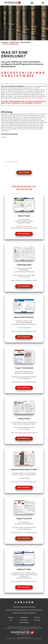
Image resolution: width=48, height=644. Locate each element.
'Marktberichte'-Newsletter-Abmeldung (24, 613)
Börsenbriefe (24, 617)
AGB (11, 620)
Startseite (4, 42)
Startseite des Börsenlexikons (34, 98)
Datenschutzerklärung (19, 168)
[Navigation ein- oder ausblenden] (43, 3)
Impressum (37, 620)
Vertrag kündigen (24, 622)
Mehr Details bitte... (24, 234)
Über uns (37, 617)
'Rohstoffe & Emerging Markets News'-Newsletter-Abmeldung (24, 610)
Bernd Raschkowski (25, 226)
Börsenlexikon (26, 42)
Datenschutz (24, 620)
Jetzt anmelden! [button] (24, 172)
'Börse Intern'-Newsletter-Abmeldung (24, 607)
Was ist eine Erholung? (11, 44)
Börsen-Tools (14, 42)
